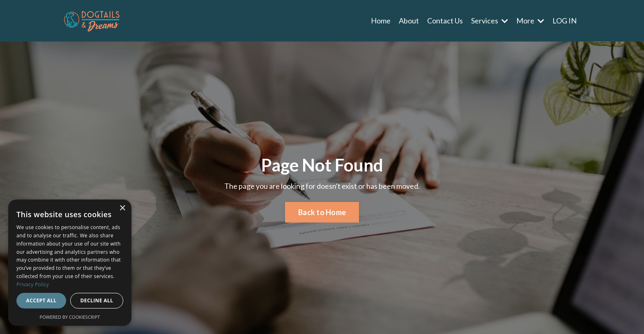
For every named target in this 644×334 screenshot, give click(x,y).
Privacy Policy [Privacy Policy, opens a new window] (33, 284)
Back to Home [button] (322, 212)
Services (490, 21)
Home (381, 21)
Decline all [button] (97, 300)
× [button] (122, 208)
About (409, 21)
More (530, 21)
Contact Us (445, 21)
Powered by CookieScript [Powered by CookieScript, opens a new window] (70, 317)
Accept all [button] (41, 300)
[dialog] (70, 263)
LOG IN (565, 21)
